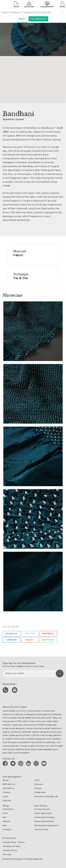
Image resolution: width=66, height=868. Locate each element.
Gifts (5, 813)
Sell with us (9, 788)
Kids (5, 825)
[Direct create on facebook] (6, 763)
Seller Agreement (43, 813)
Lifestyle (7, 830)
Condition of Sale (11, 846)
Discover (29, 4)
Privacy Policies (42, 809)
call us (6, 690)
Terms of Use (41, 830)
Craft (22, 19)
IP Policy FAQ (9, 838)
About (6, 780)
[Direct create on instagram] (37, 763)
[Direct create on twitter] (14, 763)
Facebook (12, 634)
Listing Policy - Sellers (14, 842)
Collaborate (47, 4)
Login (62, 4)
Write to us (15, 690)
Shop (16, 4)
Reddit (30, 640)
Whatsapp (48, 640)
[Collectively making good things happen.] (5, 4)
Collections (8, 809)
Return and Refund (44, 821)
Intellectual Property (45, 817)
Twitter (30, 634)
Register (7, 801)
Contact (7, 792)
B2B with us (9, 784)
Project (38, 788)
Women (6, 821)
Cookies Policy (10, 850)
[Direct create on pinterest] (21, 763)
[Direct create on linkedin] (29, 763)
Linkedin (11, 640)
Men (5, 817)
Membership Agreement (46, 825)
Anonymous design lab (46, 796)
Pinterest (48, 634)
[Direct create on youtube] (45, 763)
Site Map (7, 854)
